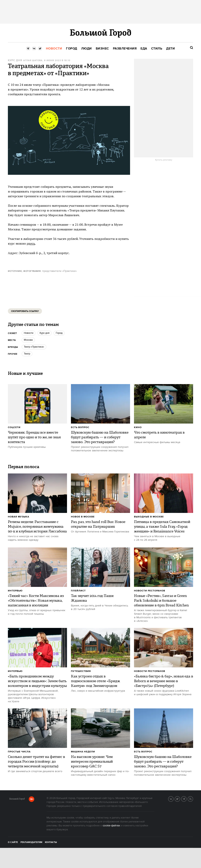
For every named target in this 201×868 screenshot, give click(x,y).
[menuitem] (54, 49)
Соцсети (14, 427)
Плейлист (78, 591)
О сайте (13, 842)
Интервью (15, 591)
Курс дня (15, 60)
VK (173, 799)
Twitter (180, 799)
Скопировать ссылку (25, 311)
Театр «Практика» (34, 347)
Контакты (51, 842)
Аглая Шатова (33, 61)
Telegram (186, 799)
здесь (31, 243)
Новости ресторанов (150, 591)
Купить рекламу (164, 160)
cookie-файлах (111, 826)
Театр (27, 354)
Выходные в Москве (149, 517)
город (59, 333)
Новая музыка (19, 517)
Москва (28, 340)
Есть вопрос (80, 427)
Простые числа (19, 752)
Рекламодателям (31, 842)
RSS (193, 799)
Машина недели (83, 752)
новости (29, 333)
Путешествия (81, 671)
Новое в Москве (83, 517)
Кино (138, 427)
